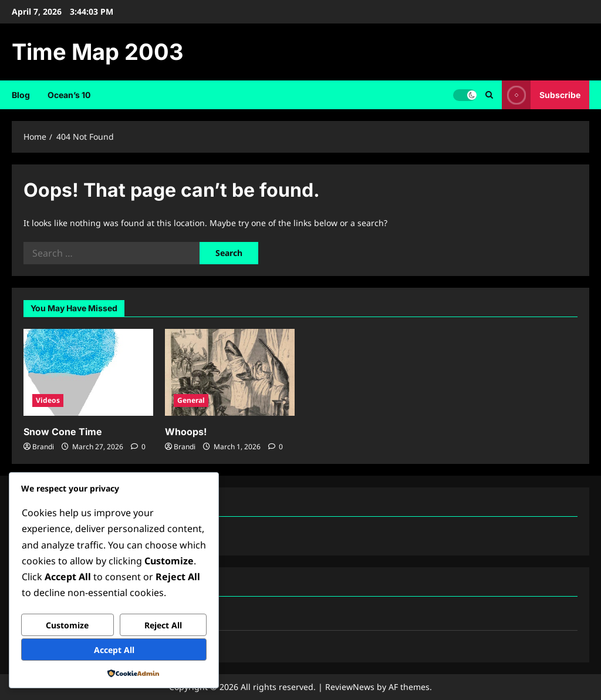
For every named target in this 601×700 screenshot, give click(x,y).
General (191, 400)
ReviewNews (350, 687)
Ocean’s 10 (69, 95)
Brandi (43, 447)
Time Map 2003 (98, 52)
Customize (67, 625)
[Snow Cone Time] (88, 372)
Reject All (163, 625)
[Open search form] (489, 95)
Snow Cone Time (63, 432)
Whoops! (186, 432)
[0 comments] (138, 447)
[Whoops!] (230, 372)
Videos (48, 400)
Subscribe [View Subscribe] (541, 95)
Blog (21, 95)
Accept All (114, 650)
